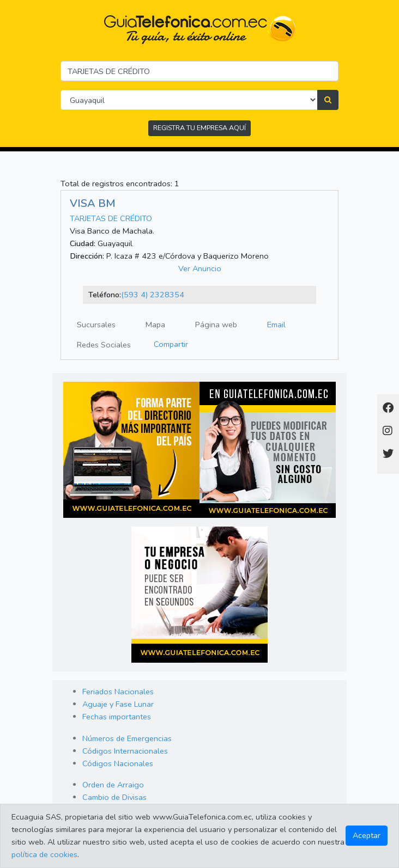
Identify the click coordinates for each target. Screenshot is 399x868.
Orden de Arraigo (113, 785)
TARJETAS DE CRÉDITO (111, 218)
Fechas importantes (117, 717)
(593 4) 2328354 (153, 295)
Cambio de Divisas (114, 797)
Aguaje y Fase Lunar (118, 704)
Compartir (171, 344)
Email (276, 325)
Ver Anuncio (200, 268)
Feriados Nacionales (118, 692)
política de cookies (44, 854)
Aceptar (367, 835)
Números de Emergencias (127, 738)
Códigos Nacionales (118, 763)
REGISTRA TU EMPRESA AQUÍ (199, 128)
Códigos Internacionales (125, 751)
